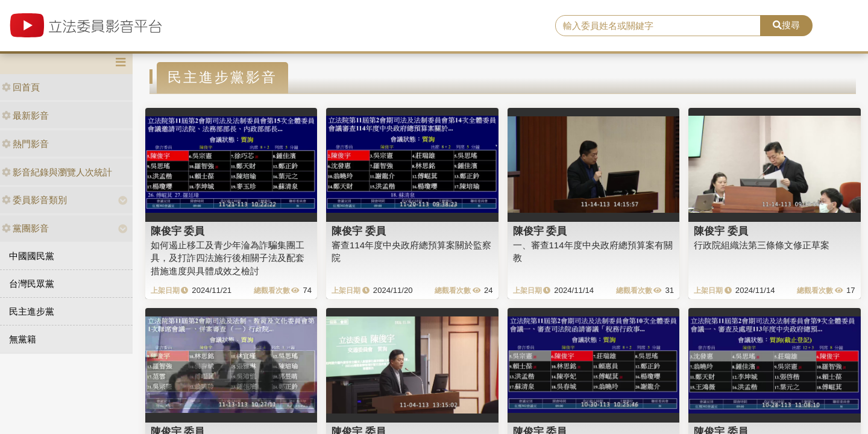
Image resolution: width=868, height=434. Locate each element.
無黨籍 (23, 339)
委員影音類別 (34, 200)
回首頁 (21, 87)
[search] (658, 26)
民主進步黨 (32, 311)
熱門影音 (25, 144)
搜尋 (786, 25)
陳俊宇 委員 (178, 231)
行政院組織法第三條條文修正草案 (762, 245)
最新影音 (25, 115)
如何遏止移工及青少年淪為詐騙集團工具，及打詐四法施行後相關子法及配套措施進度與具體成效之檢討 (228, 258)
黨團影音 (25, 228)
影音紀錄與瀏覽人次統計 (57, 172)
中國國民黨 (32, 256)
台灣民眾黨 (32, 284)
